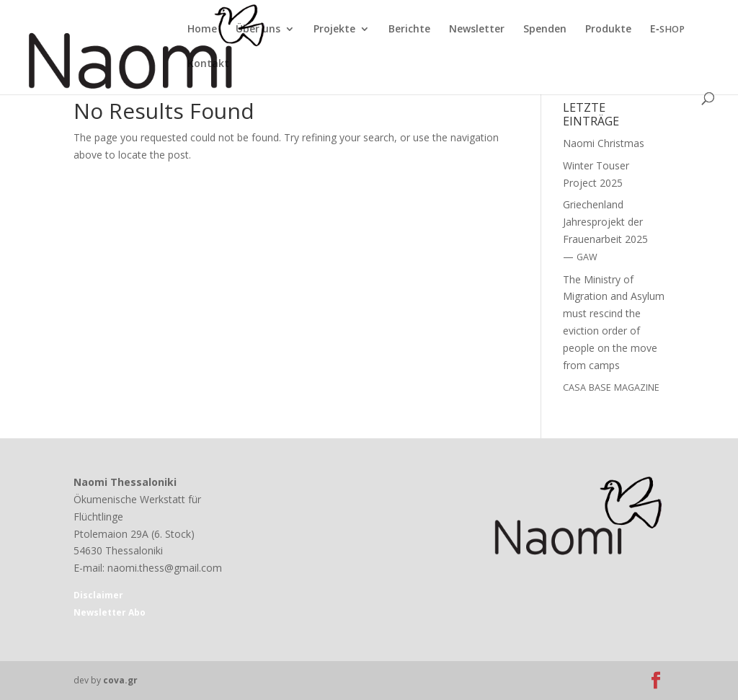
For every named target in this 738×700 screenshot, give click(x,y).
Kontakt (208, 64)
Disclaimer (98, 595)
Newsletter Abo (110, 612)
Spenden (545, 30)
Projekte (334, 30)
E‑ (667, 30)
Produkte (608, 30)
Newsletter (477, 30)
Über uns (258, 30)
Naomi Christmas (604, 143)
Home (202, 30)
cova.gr (120, 680)
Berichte (409, 30)
